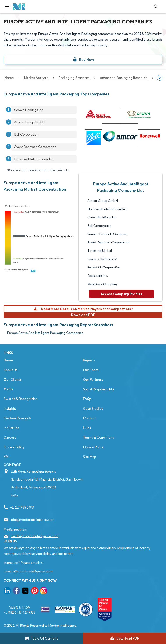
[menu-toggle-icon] (7, 7)
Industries (11, 428)
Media (8, 389)
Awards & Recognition (21, 399)
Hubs (87, 428)
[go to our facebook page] (16, 591)
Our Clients (12, 380)
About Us (10, 370)
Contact (89, 418)
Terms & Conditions (98, 437)
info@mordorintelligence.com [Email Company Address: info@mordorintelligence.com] (32, 520)
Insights (10, 409)
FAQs (87, 399)
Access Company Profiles (122, 294)
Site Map (90, 457)
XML (7, 457)
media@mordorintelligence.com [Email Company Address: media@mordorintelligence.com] (35, 536)
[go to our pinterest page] (35, 591)
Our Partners (93, 380)
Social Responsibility (99, 389)
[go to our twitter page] (25, 591)
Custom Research (17, 418)
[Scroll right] (160, 78)
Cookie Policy (93, 447)
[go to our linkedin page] (7, 591)
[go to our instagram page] (44, 591)
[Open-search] (156, 7)
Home (8, 360)
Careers (10, 437)
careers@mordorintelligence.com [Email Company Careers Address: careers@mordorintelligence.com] (28, 571)
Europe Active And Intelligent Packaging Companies (45, 333)
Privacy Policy (14, 447)
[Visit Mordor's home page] (19, 7)
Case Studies (93, 409)
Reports (89, 360)
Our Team (91, 370)
